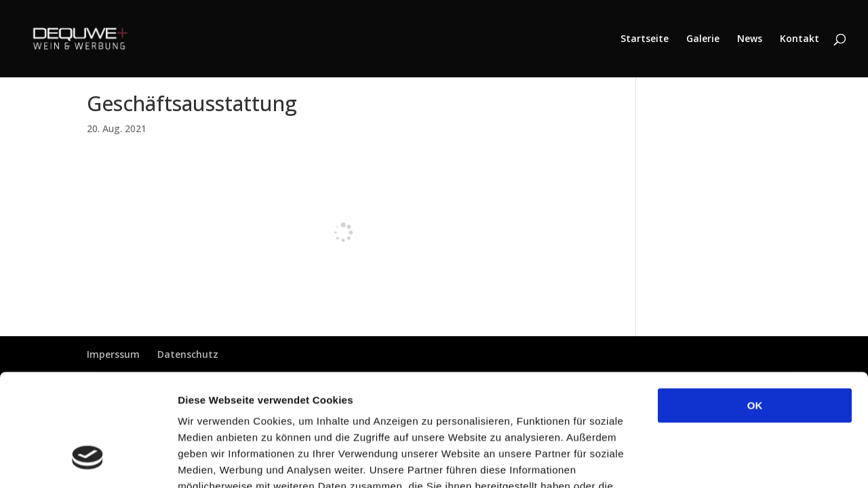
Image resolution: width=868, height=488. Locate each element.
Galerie (703, 39)
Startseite (645, 39)
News (750, 39)
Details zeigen (721, 461)
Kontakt (800, 39)
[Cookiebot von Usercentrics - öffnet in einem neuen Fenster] (88, 462)
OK (755, 309)
